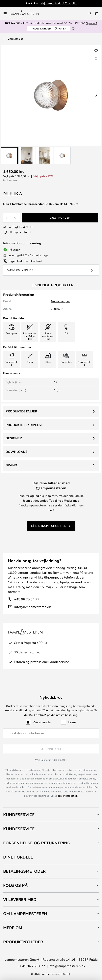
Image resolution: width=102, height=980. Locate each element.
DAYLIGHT (49, 28)
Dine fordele (18, 857)
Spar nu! (91, 23)
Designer (14, 438)
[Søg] (90, 13)
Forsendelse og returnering (37, 843)
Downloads (16, 452)
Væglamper (15, 39)
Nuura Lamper (60, 301)
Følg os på (15, 885)
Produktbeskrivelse (24, 425)
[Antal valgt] (12, 218)
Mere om (13, 928)
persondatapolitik (67, 796)
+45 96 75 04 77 (27, 599)
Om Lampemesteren (25, 914)
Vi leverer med (20, 899)
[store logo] (27, 13)
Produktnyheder (23, 942)
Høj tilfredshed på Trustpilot (59, 3)
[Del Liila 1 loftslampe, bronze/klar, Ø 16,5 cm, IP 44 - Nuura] (96, 58)
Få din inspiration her (49, 526)
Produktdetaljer (21, 411)
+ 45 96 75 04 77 (32, 966)
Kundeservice (19, 815)
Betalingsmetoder (24, 871)
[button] (9, 156)
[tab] (51, 815)
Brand (11, 465)
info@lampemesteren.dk (33, 607)
